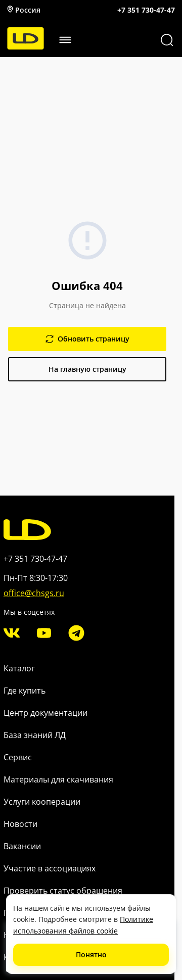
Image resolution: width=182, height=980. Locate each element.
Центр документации (45, 713)
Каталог (19, 668)
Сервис (18, 757)
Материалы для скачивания (58, 779)
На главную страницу (87, 369)
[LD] (26, 47)
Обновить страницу (87, 339)
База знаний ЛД (35, 735)
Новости (20, 824)
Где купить (25, 691)
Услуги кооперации (42, 802)
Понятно (91, 954)
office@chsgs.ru (34, 593)
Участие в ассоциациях (50, 868)
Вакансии (22, 846)
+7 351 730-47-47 (146, 10)
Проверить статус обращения (63, 891)
